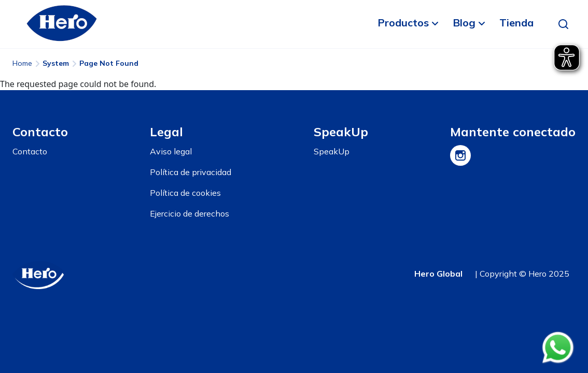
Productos (403, 23)
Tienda (516, 23)
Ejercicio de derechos (190, 213)
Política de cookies (185, 193)
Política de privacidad (191, 172)
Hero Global (438, 274)
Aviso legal (171, 151)
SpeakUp (332, 151)
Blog (464, 23)
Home (22, 63)
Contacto (30, 151)
